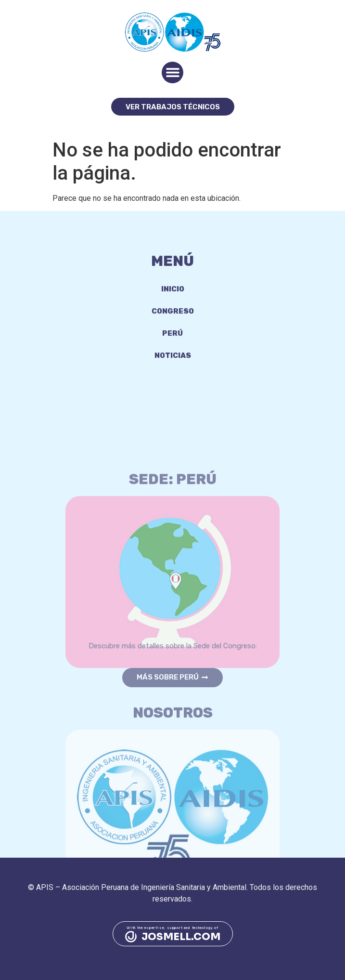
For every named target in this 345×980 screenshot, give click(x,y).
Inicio (173, 296)
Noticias (173, 363)
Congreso (173, 318)
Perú (172, 340)
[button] (172, 72)
